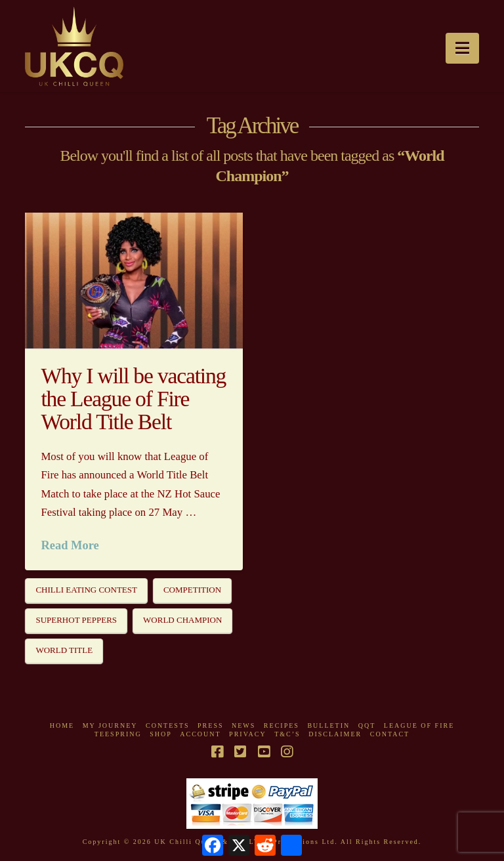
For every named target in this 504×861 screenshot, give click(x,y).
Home (62, 725)
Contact (390, 734)
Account (200, 734)
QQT (367, 725)
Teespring (118, 734)
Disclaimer (335, 734)
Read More (70, 545)
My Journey (110, 725)
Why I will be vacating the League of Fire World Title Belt (133, 399)
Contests (168, 725)
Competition (192, 590)
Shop (161, 734)
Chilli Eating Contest (86, 590)
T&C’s (287, 734)
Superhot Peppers (76, 620)
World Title (64, 650)
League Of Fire (419, 725)
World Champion (182, 620)
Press (210, 725)
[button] (462, 48)
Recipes (282, 725)
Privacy (248, 734)
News (243, 725)
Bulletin (328, 725)
